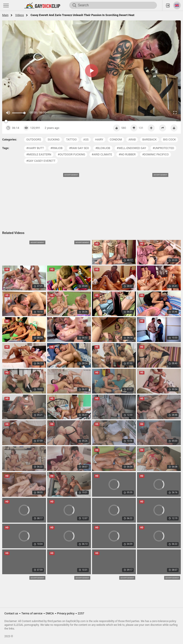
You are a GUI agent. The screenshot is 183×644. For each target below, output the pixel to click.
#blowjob (103, 148)
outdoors (34, 139)
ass (86, 139)
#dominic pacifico (155, 154)
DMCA (50, 613)
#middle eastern (39, 154)
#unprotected (163, 148)
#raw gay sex (79, 148)
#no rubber (127, 154)
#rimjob (56, 148)
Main (5, 15)
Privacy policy (66, 613)
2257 (81, 613)
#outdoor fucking (72, 154)
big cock (170, 139)
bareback (149, 139)
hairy (99, 139)
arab (132, 139)
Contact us (11, 613)
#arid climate (102, 154)
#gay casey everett (41, 161)
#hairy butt (35, 148)
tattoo (71, 139)
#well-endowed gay (131, 148)
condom (116, 139)
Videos (20, 15)
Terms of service (32, 613)
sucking (53, 139)
